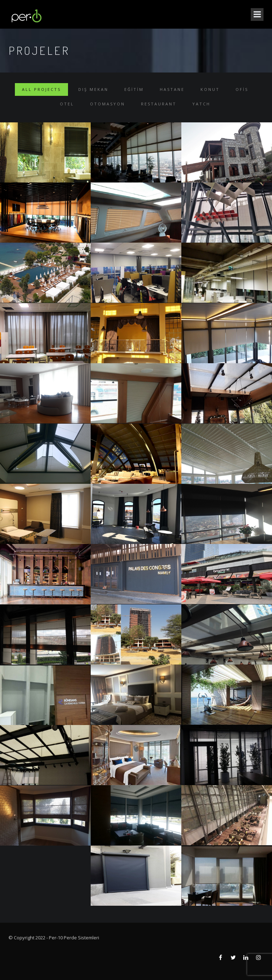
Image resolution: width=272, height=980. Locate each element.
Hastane (172, 89)
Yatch (201, 104)
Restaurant (159, 104)
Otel (67, 104)
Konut (210, 89)
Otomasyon (107, 104)
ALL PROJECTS (41, 89)
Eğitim (134, 89)
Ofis (242, 89)
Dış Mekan (93, 89)
